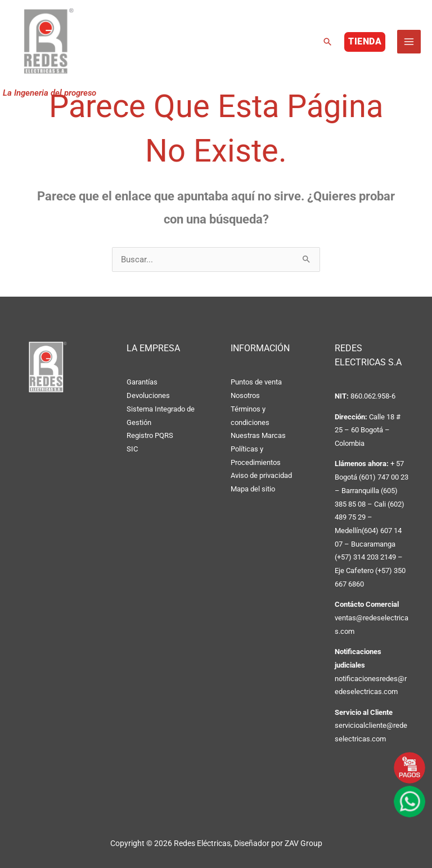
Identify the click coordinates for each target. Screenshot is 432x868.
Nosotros (245, 395)
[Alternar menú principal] (409, 44)
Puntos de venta (256, 382)
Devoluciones (148, 395)
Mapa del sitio (253, 489)
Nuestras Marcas (258, 435)
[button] (327, 44)
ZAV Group (303, 843)
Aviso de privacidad (261, 475)
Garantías (142, 382)
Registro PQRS (150, 435)
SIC (132, 449)
